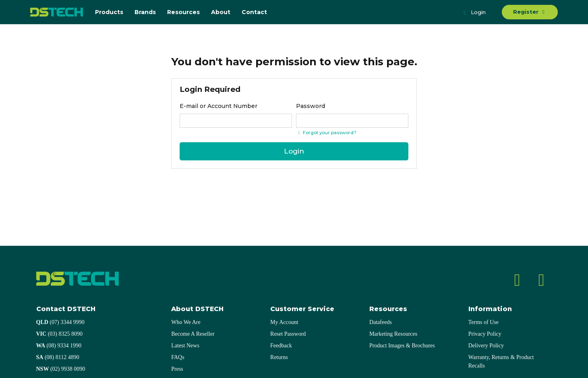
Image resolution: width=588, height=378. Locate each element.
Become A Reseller (193, 334)
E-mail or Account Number (218, 106)
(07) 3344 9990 (60, 322)
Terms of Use (483, 322)
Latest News (185, 346)
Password (311, 106)
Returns (279, 357)
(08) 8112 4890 (58, 357)
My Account (284, 322)
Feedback (281, 346)
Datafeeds (381, 322)
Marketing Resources (393, 334)
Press (177, 369)
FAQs (178, 357)
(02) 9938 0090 (61, 369)
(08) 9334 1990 (59, 346)
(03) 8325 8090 (60, 334)
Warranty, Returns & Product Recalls (501, 361)
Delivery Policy (486, 346)
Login (474, 13)
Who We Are (186, 322)
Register (530, 12)
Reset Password (288, 334)
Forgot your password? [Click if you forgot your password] (326, 133)
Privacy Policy (485, 334)
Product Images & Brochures (402, 346)
